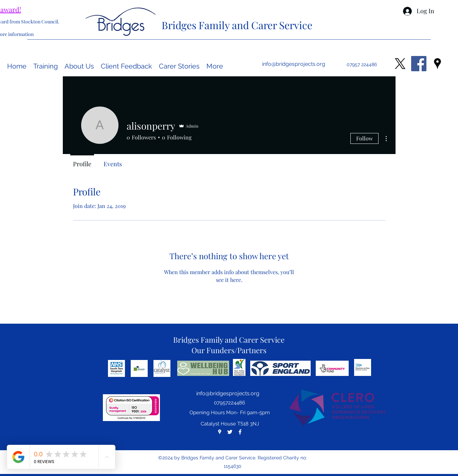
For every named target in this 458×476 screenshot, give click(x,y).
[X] (400, 64)
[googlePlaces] (437, 64)
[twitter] (230, 432)
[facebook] (240, 432)
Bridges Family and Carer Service (237, 25)
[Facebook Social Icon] (419, 64)
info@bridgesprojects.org (294, 64)
